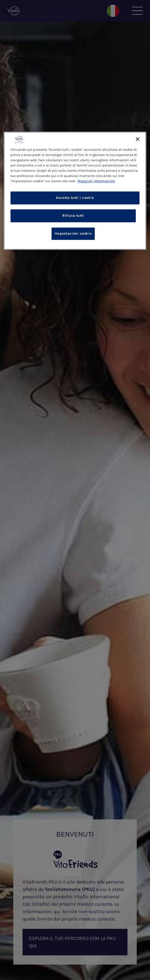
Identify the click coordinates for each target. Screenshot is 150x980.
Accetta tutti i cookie (75, 198)
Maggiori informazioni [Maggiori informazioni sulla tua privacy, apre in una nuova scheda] (96, 181)
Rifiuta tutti (73, 216)
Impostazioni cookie (73, 234)
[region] (75, 191)
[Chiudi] (138, 139)
